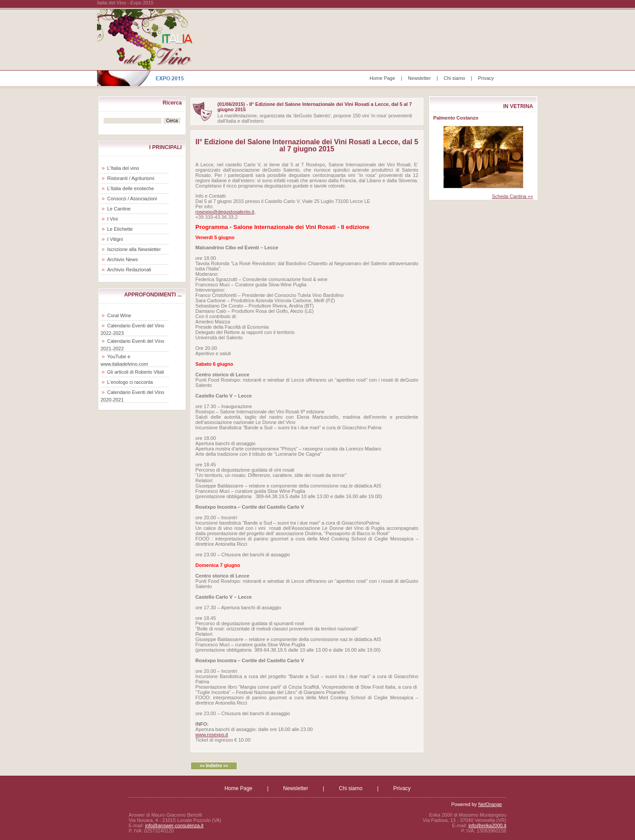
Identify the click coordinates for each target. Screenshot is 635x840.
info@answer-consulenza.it (174, 825)
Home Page (382, 78)
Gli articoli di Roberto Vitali (136, 372)
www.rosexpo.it (212, 735)
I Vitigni (115, 239)
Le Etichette (120, 229)
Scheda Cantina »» (512, 196)
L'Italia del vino (123, 168)
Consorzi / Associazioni (132, 199)
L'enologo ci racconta (130, 382)
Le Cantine (119, 209)
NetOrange (490, 804)
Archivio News (123, 259)
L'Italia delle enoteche (131, 188)
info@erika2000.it (487, 825)
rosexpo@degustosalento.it (225, 212)
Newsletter (419, 78)
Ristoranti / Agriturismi (131, 178)
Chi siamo (454, 78)
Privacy (486, 78)
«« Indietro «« (214, 766)
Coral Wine (119, 315)
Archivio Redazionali (129, 270)
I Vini (112, 219)
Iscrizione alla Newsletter (134, 249)
